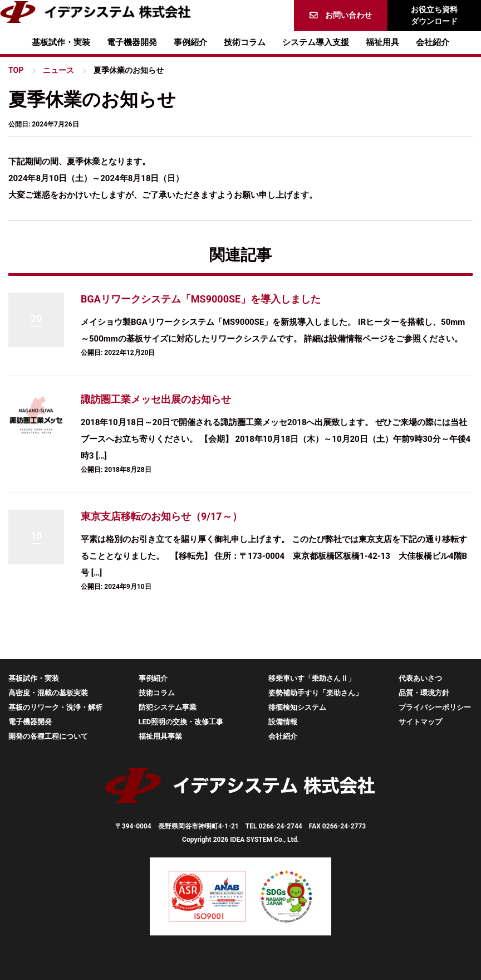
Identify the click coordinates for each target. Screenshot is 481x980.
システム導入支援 (316, 42)
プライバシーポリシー (435, 707)
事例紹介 (190, 42)
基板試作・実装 (61, 42)
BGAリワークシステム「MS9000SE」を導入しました (201, 299)
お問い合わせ (349, 15)
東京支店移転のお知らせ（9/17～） (161, 516)
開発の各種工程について (48, 736)
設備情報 (283, 722)
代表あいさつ (420, 678)
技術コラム (245, 42)
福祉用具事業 (160, 736)
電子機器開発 (132, 42)
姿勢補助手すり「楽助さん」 (315, 693)
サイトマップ (420, 722)
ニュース (58, 70)
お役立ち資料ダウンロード (434, 15)
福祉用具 (382, 42)
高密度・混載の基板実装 (48, 693)
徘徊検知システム (297, 707)
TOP (16, 70)
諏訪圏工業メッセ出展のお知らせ (156, 399)
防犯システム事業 (168, 707)
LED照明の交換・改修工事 (181, 722)
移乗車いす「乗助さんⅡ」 (312, 678)
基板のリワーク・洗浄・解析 (55, 707)
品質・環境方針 (424, 693)
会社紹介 (433, 42)
